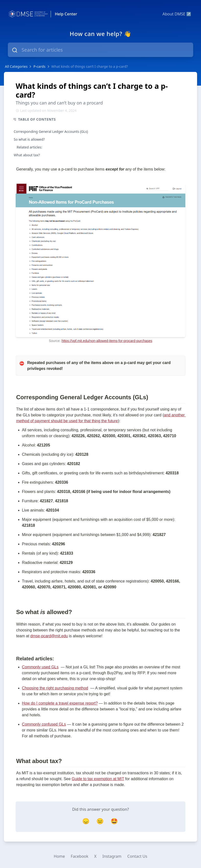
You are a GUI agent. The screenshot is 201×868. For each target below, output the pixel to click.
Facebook (80, 856)
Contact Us (137, 856)
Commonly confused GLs (44, 724)
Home (59, 856)
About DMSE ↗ (177, 14)
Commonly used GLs (40, 667)
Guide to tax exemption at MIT (98, 779)
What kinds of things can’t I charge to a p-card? (90, 66)
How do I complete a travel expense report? (60, 703)
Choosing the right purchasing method (55, 688)
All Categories (16, 66)
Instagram (112, 856)
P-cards (39, 66)
